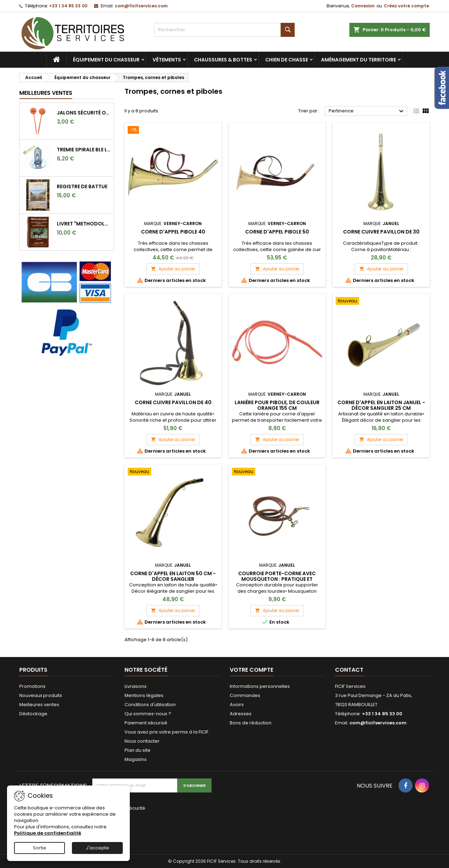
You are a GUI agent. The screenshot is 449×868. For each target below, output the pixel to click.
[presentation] (139, 828)
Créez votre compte (406, 6)
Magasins (136, 759)
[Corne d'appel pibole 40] (173, 131)
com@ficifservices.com (141, 6)
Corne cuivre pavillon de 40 (173, 402)
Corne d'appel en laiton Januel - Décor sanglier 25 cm (381, 405)
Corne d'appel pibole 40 (173, 232)
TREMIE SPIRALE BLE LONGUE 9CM (84, 150)
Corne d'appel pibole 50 (277, 232)
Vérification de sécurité (119, 808)
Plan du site (138, 750)
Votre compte (252, 670)
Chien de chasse (287, 60)
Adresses (241, 714)
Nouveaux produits (41, 695)
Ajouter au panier (173, 269)
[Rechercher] (224, 30)
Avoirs (237, 705)
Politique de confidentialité (48, 833)
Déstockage (33, 714)
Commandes (245, 695)
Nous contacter (142, 741)
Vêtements (167, 60)
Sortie (40, 848)
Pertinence (367, 111)
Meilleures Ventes (46, 93)
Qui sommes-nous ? (148, 714)
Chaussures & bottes (223, 60)
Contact (349, 670)
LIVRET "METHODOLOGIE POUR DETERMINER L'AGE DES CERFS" (84, 224)
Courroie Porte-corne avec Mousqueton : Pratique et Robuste (277, 579)
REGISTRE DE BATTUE (82, 186)
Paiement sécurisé (146, 723)
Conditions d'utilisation (150, 705)
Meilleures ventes (39, 705)
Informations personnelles (260, 686)
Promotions (32, 686)
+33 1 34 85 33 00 (68, 6)
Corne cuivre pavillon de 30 (381, 232)
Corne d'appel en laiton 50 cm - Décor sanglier (173, 576)
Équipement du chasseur (106, 60)
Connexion (363, 6)
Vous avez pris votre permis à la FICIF (166, 732)
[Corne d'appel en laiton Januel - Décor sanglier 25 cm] (381, 302)
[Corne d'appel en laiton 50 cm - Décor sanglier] (173, 472)
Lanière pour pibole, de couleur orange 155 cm (277, 405)
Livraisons (136, 686)
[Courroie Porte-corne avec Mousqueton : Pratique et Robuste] (277, 472)
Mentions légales (144, 695)
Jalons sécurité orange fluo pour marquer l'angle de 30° (84, 113)
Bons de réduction (251, 723)
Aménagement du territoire (358, 60)
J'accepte (98, 848)
